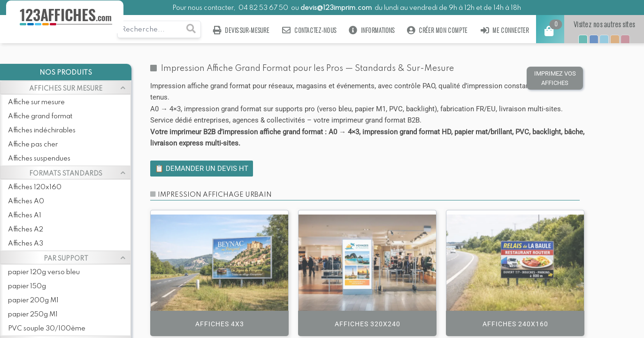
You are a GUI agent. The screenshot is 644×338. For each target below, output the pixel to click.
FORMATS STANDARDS (66, 174)
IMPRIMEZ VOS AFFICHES (555, 78)
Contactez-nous (309, 30)
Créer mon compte (437, 30)
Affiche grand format (40, 116)
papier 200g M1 (33, 300)
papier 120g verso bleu (44, 272)
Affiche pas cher (33, 145)
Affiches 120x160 (35, 187)
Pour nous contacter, (205, 8)
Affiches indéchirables (42, 131)
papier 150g (27, 286)
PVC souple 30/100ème (47, 329)
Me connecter (504, 30)
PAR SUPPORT (66, 259)
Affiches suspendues (39, 159)
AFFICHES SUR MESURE (66, 89)
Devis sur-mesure (241, 30)
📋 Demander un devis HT (202, 169)
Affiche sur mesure (36, 102)
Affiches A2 (26, 230)
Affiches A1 (25, 215)
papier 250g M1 (33, 315)
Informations (372, 30)
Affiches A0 (26, 201)
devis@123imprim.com (336, 8)
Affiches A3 (26, 244)
